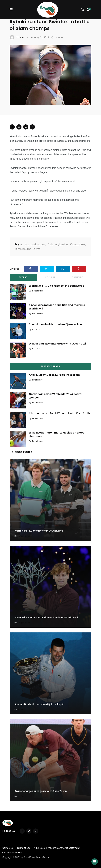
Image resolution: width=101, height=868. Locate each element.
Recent (23, 277)
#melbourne (23, 249)
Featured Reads (51, 366)
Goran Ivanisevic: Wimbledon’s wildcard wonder (55, 396)
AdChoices (39, 848)
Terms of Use (24, 848)
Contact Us (8, 848)
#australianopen (35, 244)
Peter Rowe (37, 380)
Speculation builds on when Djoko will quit (56, 324)
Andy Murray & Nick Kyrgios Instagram (54, 375)
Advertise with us (13, 853)
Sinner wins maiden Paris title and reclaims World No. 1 (57, 307)
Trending (78, 277)
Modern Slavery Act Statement (64, 848)
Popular (51, 277)
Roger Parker (38, 291)
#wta (37, 249)
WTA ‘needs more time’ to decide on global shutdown (57, 434)
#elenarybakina (58, 244)
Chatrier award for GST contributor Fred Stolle (60, 413)
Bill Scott (36, 329)
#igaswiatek (78, 244)
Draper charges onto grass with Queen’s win (58, 344)
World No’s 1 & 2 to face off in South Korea (57, 286)
